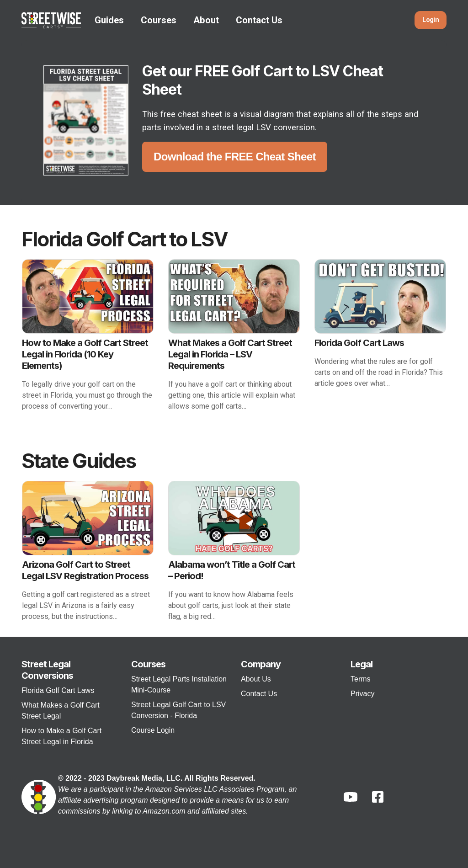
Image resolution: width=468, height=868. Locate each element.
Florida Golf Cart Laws (58, 690)
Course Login (153, 730)
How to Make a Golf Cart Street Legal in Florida (61, 736)
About (206, 20)
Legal (362, 664)
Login (431, 20)
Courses (159, 20)
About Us (256, 679)
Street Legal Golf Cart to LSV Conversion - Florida (178, 710)
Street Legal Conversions (47, 670)
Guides (109, 20)
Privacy (362, 694)
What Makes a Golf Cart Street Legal (61, 711)
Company (261, 664)
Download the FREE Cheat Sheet (235, 157)
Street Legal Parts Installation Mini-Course (179, 684)
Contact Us (259, 20)
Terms (361, 679)
